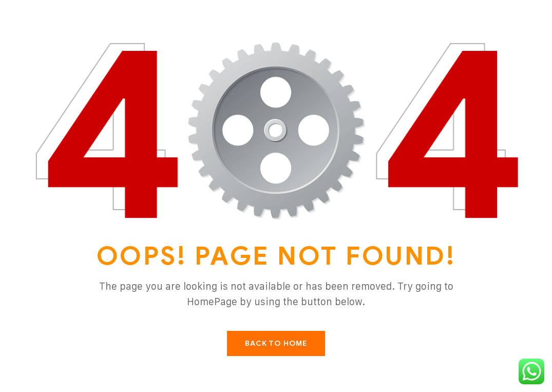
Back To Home (276, 343)
